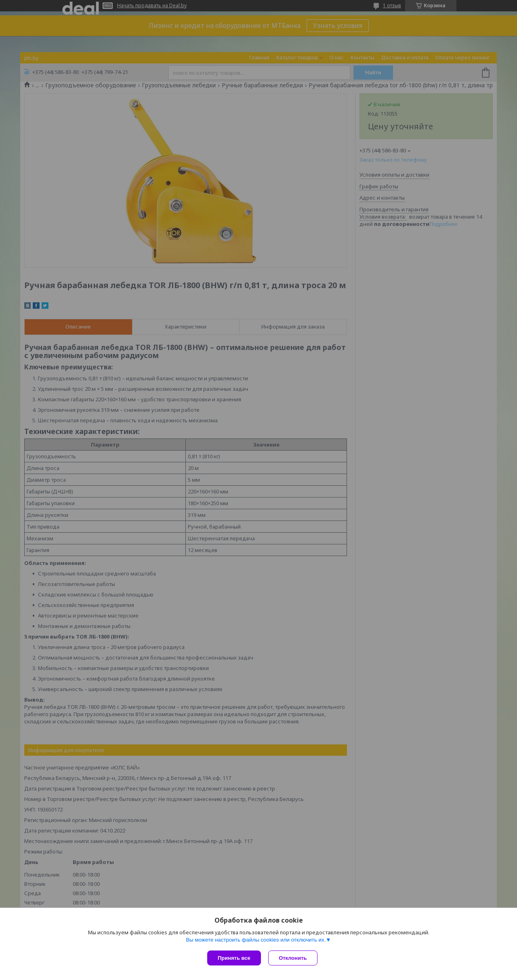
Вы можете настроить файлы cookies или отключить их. (256, 940)
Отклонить (293, 958)
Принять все (234, 958)
